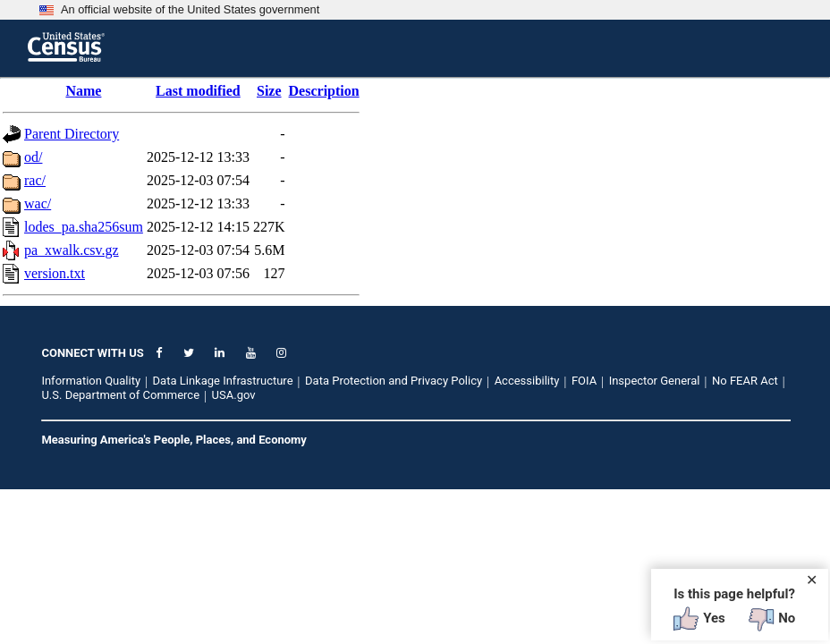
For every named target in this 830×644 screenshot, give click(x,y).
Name (83, 91)
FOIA (584, 381)
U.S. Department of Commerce (120, 395)
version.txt (55, 273)
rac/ (35, 180)
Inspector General (655, 381)
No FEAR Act (745, 381)
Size (269, 91)
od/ (33, 157)
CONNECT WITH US (92, 353)
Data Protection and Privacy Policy (394, 381)
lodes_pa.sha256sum (84, 227)
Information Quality (91, 381)
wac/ (38, 203)
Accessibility (527, 381)
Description (324, 91)
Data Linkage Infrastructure (223, 381)
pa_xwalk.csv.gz (72, 250)
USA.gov (234, 395)
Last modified (198, 91)
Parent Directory (72, 134)
